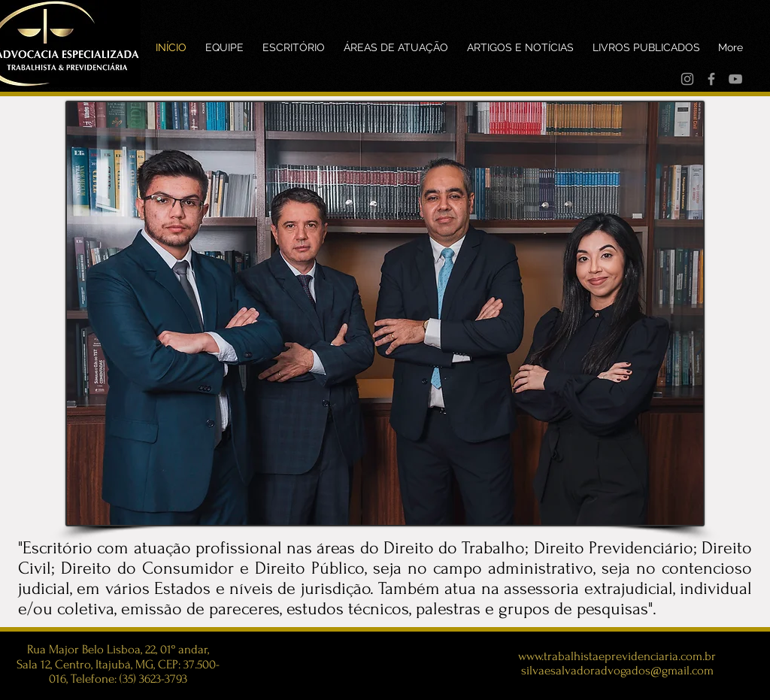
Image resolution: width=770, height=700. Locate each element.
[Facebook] (711, 79)
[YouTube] (735, 79)
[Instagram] (687, 79)
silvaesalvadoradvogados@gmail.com (617, 670)
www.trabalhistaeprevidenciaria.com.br (617, 656)
